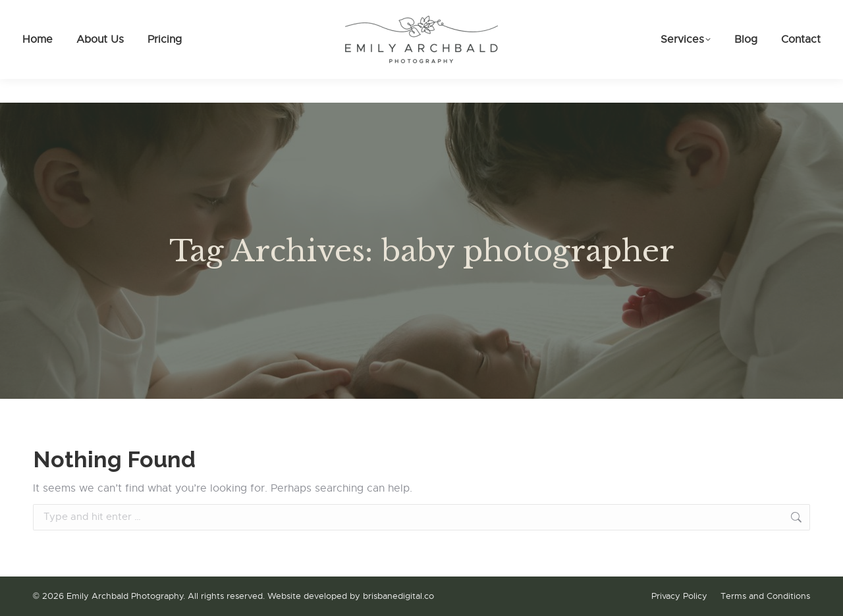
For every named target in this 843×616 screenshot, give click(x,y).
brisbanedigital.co (398, 596)
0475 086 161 (69, 12)
